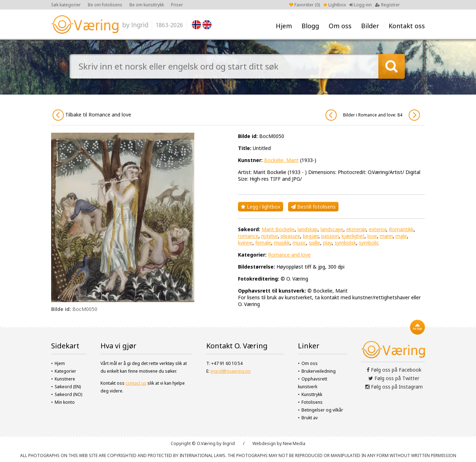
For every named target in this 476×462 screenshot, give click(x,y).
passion (330, 236)
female (263, 243)
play (327, 243)
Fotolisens (312, 402)
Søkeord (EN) (68, 387)
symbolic (369, 243)
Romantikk (401, 229)
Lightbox (335, 5)
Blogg (310, 26)
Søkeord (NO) (68, 394)
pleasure (290, 236)
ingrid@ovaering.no (231, 371)
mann (386, 236)
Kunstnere (65, 379)
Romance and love (289, 255)
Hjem (284, 26)
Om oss (340, 26)
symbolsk (345, 243)
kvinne (245, 243)
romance (248, 236)
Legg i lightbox (261, 207)
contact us (136, 383)
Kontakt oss (407, 26)
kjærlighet (353, 236)
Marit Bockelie (278, 229)
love (372, 236)
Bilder (370, 26)
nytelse (270, 236)
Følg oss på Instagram (394, 387)
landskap (308, 229)
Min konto (65, 402)
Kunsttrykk (312, 394)
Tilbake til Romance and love (92, 115)
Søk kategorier (66, 5)
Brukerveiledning (319, 371)
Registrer (387, 5)
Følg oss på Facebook (394, 370)
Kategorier (65, 371)
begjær (311, 236)
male (401, 236)
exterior (377, 229)
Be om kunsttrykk (147, 5)
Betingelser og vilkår (322, 410)
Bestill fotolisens (313, 207)
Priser (177, 5)
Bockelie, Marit (281, 160)
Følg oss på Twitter (394, 378)
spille (315, 243)
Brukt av (310, 418)
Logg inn (361, 5)
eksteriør (356, 229)
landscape (332, 229)
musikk (282, 243)
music (299, 243)
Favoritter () (304, 5)
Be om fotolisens (105, 5)
